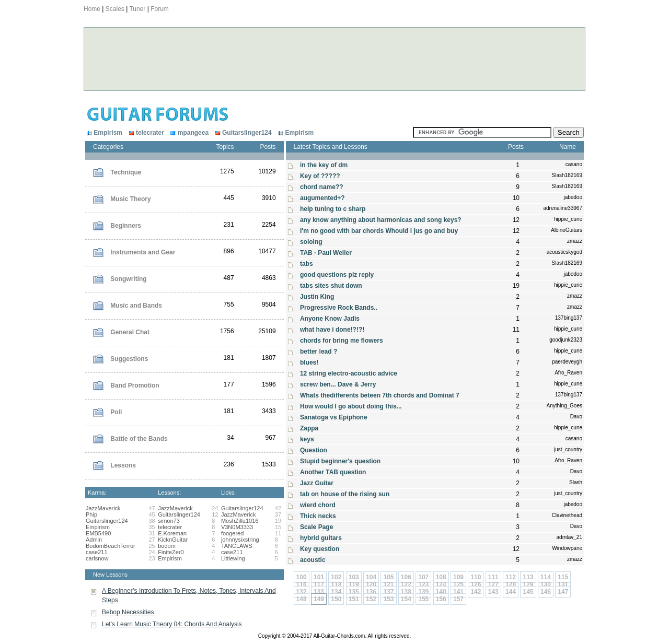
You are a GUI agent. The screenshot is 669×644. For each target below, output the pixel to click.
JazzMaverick (103, 508)
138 (406, 592)
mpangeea (189, 133)
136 (371, 592)
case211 (97, 552)
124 (441, 584)
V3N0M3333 (237, 527)
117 (319, 584)
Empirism (105, 133)
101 (319, 577)
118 (336, 584)
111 (493, 577)
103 (354, 577)
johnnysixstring (240, 540)
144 (511, 592)
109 (458, 577)
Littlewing (233, 558)
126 (476, 584)
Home (92, 9)
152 (371, 599)
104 (371, 577)
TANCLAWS (237, 546)
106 (406, 577)
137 (388, 592)
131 (563, 584)
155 (423, 599)
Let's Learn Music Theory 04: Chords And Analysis (172, 624)
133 (319, 592)
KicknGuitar (173, 540)
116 (302, 584)
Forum (160, 9)
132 (302, 592)
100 (302, 577)
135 (354, 592)
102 (336, 577)
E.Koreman (172, 533)
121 (388, 584)
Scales (115, 9)
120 (371, 584)
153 (388, 599)
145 (528, 592)
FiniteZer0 (171, 552)
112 (511, 577)
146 (546, 592)
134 (336, 592)
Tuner (137, 9)
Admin (94, 540)
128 (511, 584)
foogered (232, 533)
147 (563, 592)
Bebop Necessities (128, 612)
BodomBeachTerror (111, 546)
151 (354, 599)
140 (441, 592)
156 (441, 599)
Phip (91, 514)
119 (354, 584)
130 (546, 584)
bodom (167, 546)
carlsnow (97, 558)
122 (406, 584)
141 (458, 592)
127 (493, 584)
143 (493, 592)
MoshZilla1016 (240, 521)
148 (302, 599)
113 (528, 577)
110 (476, 577)
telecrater (146, 133)
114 (546, 577)
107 (423, 577)
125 (458, 584)
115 (563, 577)
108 (441, 577)
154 (406, 599)
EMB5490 (98, 533)
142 (476, 592)
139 (423, 592)
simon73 (169, 521)
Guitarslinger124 (242, 133)
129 (528, 584)
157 (458, 599)
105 (388, 577)
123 (423, 584)
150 (336, 599)
